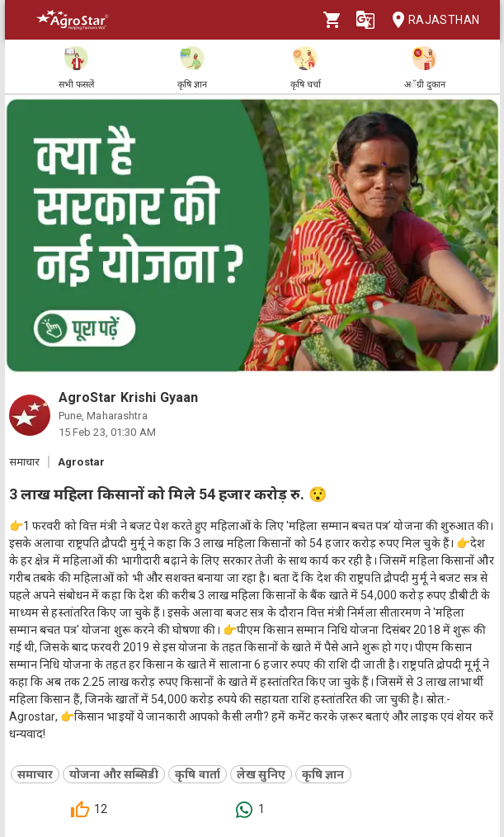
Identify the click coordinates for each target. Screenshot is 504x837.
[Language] (365, 20)
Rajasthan (431, 20)
